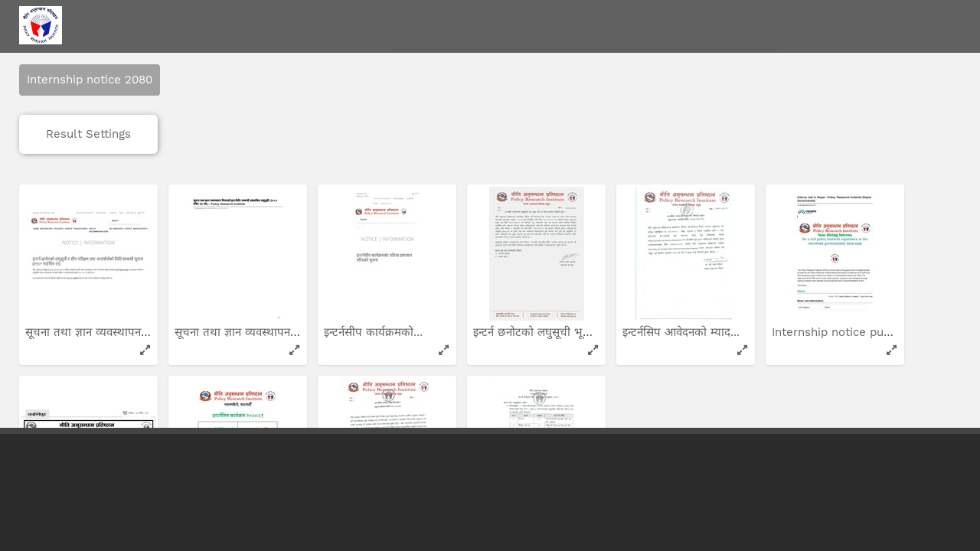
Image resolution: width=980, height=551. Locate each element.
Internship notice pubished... (853, 269)
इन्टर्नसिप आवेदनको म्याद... (683, 269)
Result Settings (88, 70)
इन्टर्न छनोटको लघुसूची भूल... (538, 269)
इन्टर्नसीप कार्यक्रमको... (375, 269)
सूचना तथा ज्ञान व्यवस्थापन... (90, 269)
